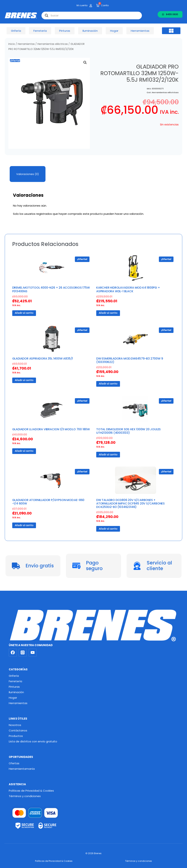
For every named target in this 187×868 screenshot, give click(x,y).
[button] (171, 31)
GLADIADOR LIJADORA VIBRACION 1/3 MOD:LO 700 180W (51, 429)
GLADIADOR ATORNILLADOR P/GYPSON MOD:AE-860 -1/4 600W (48, 502)
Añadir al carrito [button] (24, 313)
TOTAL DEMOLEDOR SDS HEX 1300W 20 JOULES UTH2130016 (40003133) (128, 431)
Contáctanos (18, 730)
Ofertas (14, 763)
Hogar (13, 698)
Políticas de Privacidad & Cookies (31, 791)
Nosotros (15, 725)
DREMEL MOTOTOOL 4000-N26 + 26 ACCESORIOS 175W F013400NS (51, 289)
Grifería (14, 676)
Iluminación (16, 692)
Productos (16, 736)
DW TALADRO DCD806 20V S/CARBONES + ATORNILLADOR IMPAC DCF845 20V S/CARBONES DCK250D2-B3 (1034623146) (130, 503)
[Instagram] (23, 653)
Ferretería (15, 681)
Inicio (12, 44)
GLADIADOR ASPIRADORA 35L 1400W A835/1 (43, 359)
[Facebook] (13, 653)
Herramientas (26, 44)
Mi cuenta (82, 5)
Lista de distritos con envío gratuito (33, 741)
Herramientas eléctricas (53, 44)
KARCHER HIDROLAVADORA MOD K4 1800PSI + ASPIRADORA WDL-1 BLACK (128, 289)
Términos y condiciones (25, 796)
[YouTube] (33, 653)
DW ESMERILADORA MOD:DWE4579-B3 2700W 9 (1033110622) (130, 360)
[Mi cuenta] (91, 6)
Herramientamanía (22, 769)
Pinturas (14, 687)
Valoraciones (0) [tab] (28, 174)
